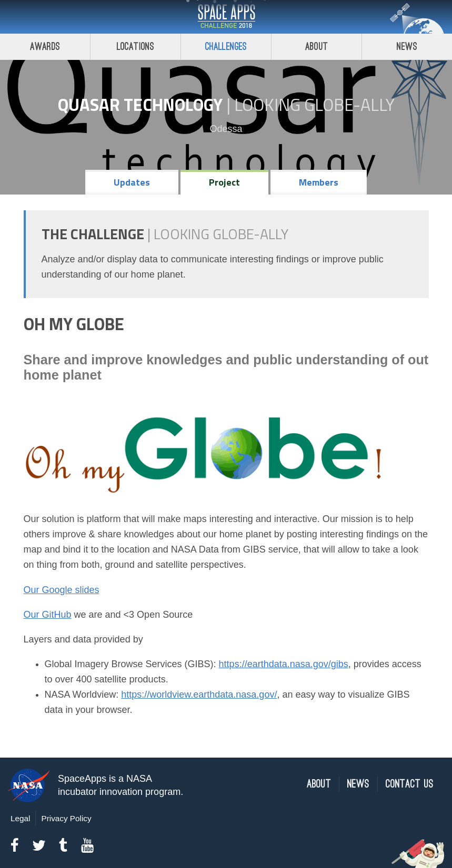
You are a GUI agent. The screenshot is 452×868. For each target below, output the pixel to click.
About (317, 47)
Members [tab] (319, 182)
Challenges (226, 47)
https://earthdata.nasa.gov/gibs (284, 664)
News (407, 47)
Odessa (226, 129)
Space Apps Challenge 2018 (226, 17)
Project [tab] (224, 182)
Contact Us (410, 784)
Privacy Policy (66, 818)
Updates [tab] (132, 182)
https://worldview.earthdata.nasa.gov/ (199, 695)
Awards (45, 47)
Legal (20, 818)
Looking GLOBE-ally (314, 105)
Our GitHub (48, 615)
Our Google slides (62, 590)
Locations (136, 47)
